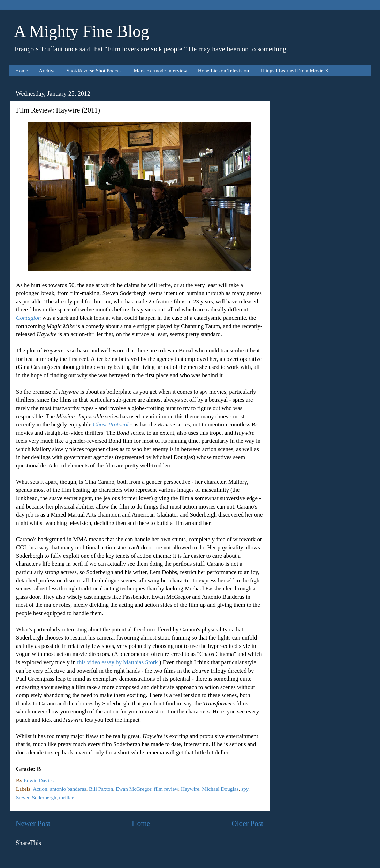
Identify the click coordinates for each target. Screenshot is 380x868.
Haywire (190, 789)
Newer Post (33, 823)
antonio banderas (68, 789)
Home (22, 71)
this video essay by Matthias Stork (117, 662)
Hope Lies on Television (224, 71)
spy (245, 789)
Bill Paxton (101, 789)
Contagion (28, 318)
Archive (47, 71)
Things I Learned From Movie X (294, 71)
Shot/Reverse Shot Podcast (95, 71)
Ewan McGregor (134, 789)
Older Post (247, 823)
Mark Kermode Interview (160, 71)
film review (166, 789)
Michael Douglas (220, 789)
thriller (66, 797)
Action (40, 789)
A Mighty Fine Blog (82, 31)
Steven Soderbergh (36, 797)
